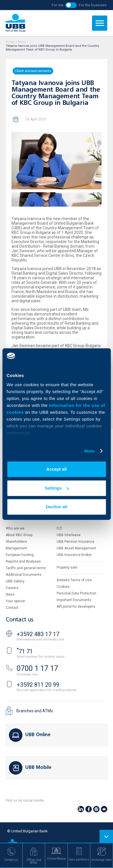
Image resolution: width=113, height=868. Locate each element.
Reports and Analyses (23, 561)
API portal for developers (76, 607)
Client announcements (33, 71)
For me (58, 5)
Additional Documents (24, 575)
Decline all (56, 507)
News (22, 42)
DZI (59, 528)
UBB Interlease (69, 535)
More (89, 451)
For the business (93, 5)
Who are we (15, 528)
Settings (57, 488)
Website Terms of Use (74, 580)
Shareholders (16, 542)
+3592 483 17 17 (38, 634)
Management (16, 548)
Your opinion (16, 601)
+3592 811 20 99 (38, 685)
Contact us (20, 620)
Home (10, 42)
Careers (12, 588)
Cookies (63, 587)
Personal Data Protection (76, 593)
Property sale (67, 567)
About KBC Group (19, 535)
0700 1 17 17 (37, 668)
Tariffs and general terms (26, 568)
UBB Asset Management (76, 548)
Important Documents (74, 600)
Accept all (56, 469)
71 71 (25, 651)
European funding (20, 555)
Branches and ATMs (35, 711)
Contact (12, 608)
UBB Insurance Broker (74, 555)
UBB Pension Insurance (75, 542)
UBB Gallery (15, 581)
